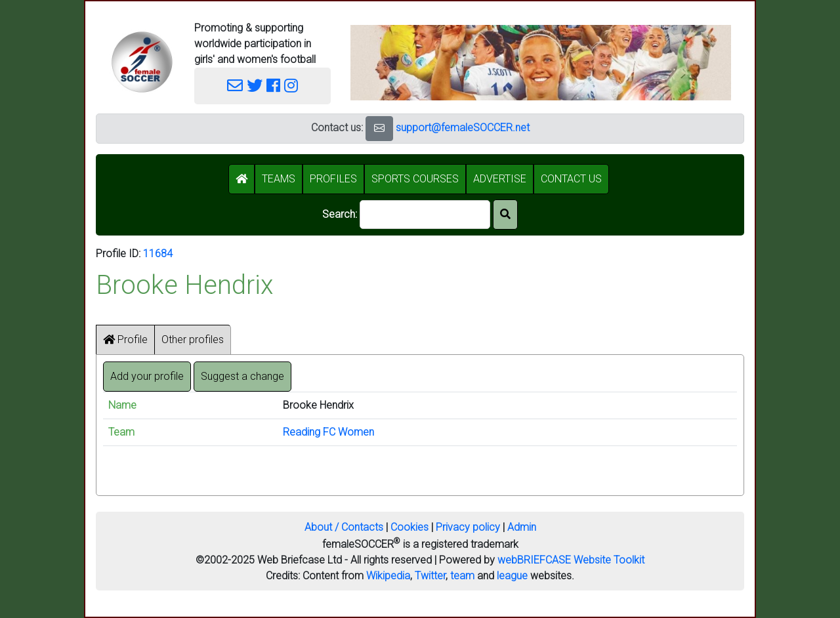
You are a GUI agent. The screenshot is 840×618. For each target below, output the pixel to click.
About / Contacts (344, 527)
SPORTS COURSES (415, 179)
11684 (158, 254)
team (462, 576)
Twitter (430, 576)
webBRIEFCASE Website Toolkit (571, 560)
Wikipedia (388, 576)
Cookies (409, 527)
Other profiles (193, 340)
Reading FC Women (328, 432)
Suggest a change (242, 376)
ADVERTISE (500, 179)
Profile (125, 340)
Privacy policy (468, 527)
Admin (522, 527)
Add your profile (147, 376)
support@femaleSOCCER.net (463, 128)
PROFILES (333, 179)
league (512, 576)
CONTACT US (571, 179)
